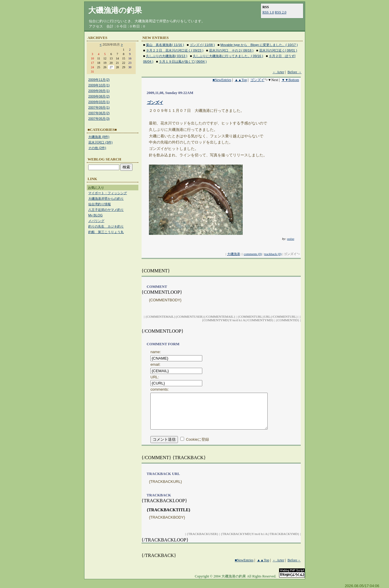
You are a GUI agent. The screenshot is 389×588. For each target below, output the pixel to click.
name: (156, 352)
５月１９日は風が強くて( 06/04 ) (183, 61)
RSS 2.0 (281, 12)
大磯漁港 (234, 254)
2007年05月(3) (99, 119)
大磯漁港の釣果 (115, 10)
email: (155, 364)
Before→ (294, 566)
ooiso (291, 239)
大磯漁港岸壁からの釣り (106, 199)
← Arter (278, 72)
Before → (295, 72)
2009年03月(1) (99, 102)
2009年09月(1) (99, 91)
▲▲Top (241, 80)
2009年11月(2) (99, 80)
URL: (155, 377)
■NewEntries (222, 80)
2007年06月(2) (99, 113)
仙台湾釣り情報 (100, 204)
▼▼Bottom (290, 80)
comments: (160, 389)
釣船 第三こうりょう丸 (106, 232)
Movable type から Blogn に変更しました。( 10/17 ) (259, 45)
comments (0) (253, 254)
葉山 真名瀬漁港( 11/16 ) (165, 45)
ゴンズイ (257, 80)
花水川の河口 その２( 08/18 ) (231, 50)
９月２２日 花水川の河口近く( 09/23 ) (175, 50)
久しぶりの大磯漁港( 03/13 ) (167, 56)
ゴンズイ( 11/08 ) (202, 45)
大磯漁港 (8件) (99, 137)
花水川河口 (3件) (100, 142)
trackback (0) (273, 254)
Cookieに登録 (197, 445)
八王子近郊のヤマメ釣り (106, 210)
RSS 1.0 (268, 12)
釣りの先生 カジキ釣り (106, 226)
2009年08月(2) (99, 96)
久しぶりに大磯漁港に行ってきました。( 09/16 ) (228, 56)
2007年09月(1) (99, 107)
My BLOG (95, 215)
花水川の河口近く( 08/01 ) (278, 50)
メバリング (96, 221)
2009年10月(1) (99, 85)
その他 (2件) (97, 148)
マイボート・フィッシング (108, 193)
